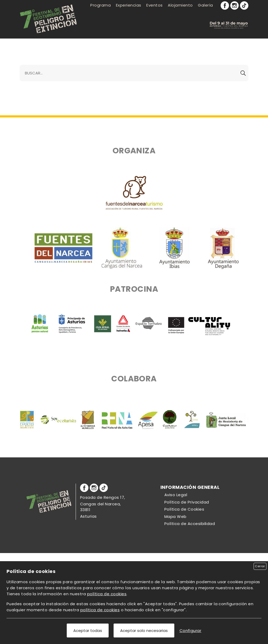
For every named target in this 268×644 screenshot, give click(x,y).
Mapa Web (175, 516)
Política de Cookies (184, 509)
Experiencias (129, 5)
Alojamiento (180, 5)
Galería (205, 5)
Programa (100, 5)
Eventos (154, 5)
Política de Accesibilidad (190, 524)
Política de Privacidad (187, 502)
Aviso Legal (176, 495)
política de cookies (107, 594)
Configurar (191, 631)
